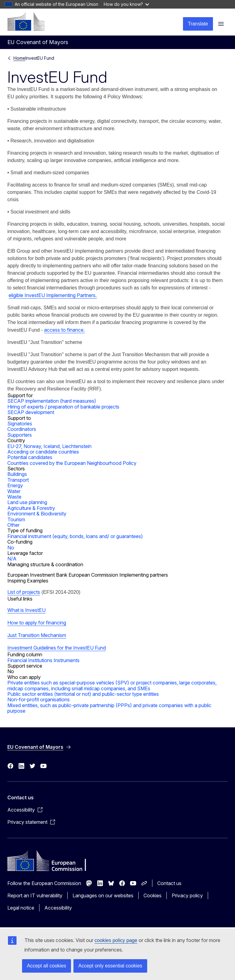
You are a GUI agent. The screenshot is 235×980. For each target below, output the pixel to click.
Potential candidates (30, 457)
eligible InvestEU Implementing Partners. (53, 295)
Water (14, 491)
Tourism (16, 519)
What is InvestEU (26, 610)
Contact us (169, 883)
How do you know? (126, 4)
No (11, 548)
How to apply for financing (37, 623)
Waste (14, 497)
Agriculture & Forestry (31, 508)
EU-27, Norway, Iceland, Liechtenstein (49, 446)
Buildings (17, 474)
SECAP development (31, 412)
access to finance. (64, 330)
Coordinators (22, 429)
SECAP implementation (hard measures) (52, 401)
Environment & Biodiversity (37, 514)
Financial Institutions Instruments (43, 660)
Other (13, 525)
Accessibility (58, 908)
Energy (15, 485)
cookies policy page (116, 940)
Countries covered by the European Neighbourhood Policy (72, 463)
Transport (18, 480)
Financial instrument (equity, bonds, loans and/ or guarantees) (75, 536)
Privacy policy (187, 895)
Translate (198, 24)
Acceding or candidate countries (43, 452)
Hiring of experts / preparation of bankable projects (63, 407)
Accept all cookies (47, 966)
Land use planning (27, 502)
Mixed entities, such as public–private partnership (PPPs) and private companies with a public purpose (109, 708)
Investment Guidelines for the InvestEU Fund (57, 648)
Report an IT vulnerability (35, 895)
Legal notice (21, 908)
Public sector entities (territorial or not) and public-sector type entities (83, 694)
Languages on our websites (103, 895)
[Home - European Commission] (26, 21)
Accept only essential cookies (110, 966)
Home (19, 58)
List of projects (24, 592)
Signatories (20, 424)
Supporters (20, 435)
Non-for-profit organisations (39, 699)
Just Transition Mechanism (37, 635)
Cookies (153, 895)
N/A (12, 559)
